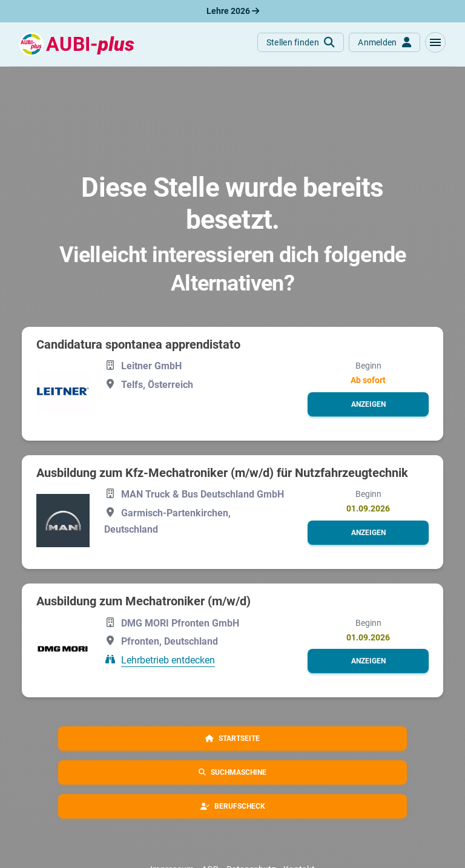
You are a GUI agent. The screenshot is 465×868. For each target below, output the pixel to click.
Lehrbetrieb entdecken (168, 660)
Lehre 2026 (233, 11)
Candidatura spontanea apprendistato (138, 344)
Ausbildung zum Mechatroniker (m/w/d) (143, 601)
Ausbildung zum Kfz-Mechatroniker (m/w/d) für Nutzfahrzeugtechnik (222, 473)
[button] (435, 42)
